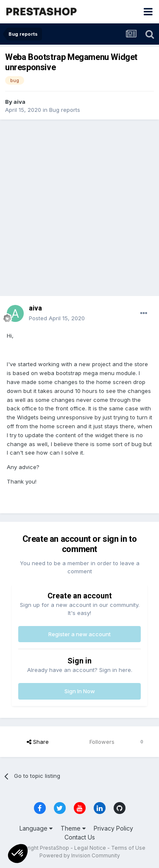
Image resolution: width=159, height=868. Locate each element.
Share (38, 742)
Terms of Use (128, 848)
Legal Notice (90, 848)
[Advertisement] (79, 208)
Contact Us (80, 837)
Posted (57, 318)
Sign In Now (80, 691)
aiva (20, 102)
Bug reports (65, 110)
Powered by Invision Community (80, 855)
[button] (18, 854)
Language (36, 828)
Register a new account (79, 634)
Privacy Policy (113, 828)
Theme (73, 828)
